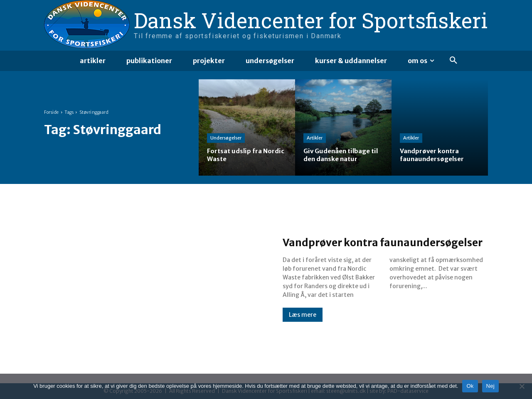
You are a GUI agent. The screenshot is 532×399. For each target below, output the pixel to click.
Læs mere (303, 322)
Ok (470, 386)
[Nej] (522, 386)
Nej (490, 386)
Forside (52, 112)
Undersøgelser (226, 138)
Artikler (315, 138)
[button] (453, 61)
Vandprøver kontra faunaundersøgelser (344, 242)
